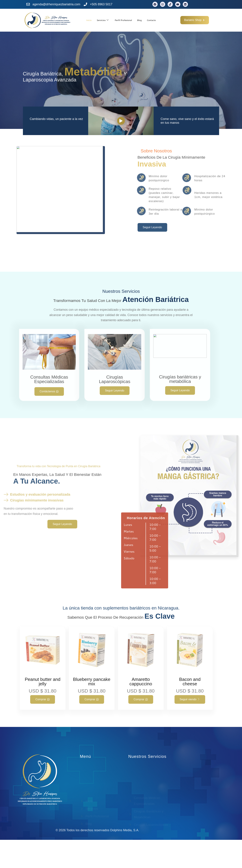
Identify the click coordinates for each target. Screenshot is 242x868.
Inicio (85, 20)
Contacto (155, 20)
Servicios (100, 20)
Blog (142, 20)
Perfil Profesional (123, 20)
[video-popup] (121, 149)
